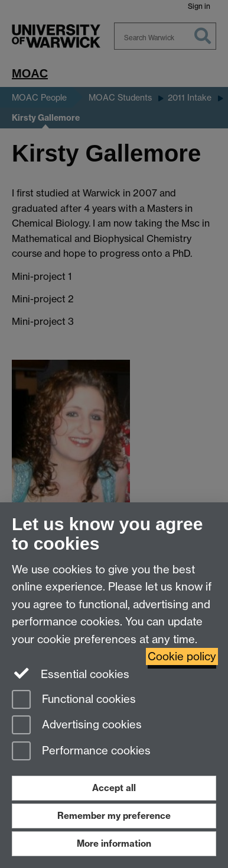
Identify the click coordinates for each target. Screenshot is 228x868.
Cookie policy (182, 656)
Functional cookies (74, 700)
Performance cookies (81, 752)
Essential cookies (71, 673)
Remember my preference (114, 816)
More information (114, 843)
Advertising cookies (77, 726)
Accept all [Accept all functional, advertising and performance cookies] (114, 788)
